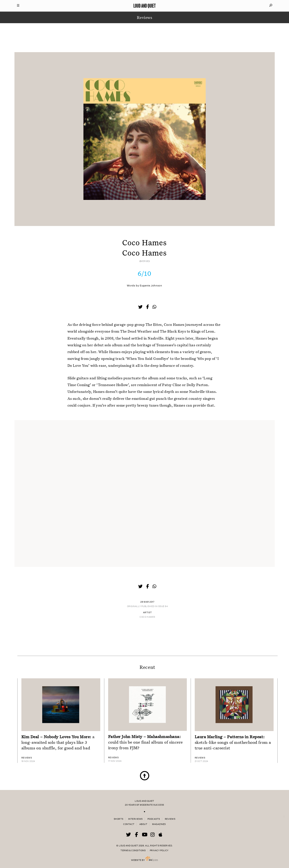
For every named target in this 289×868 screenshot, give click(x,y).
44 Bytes (152, 859)
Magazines (159, 824)
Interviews (135, 819)
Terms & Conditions (133, 851)
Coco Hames (147, 617)
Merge (144, 261)
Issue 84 (163, 606)
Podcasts (154, 819)
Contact (129, 824)
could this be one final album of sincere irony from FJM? (145, 742)
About (143, 824)
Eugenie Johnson (151, 286)
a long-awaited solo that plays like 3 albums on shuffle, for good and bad (58, 742)
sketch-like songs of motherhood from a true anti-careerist (233, 742)
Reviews (170, 819)
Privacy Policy (159, 851)
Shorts (119, 819)
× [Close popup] (284, 813)
